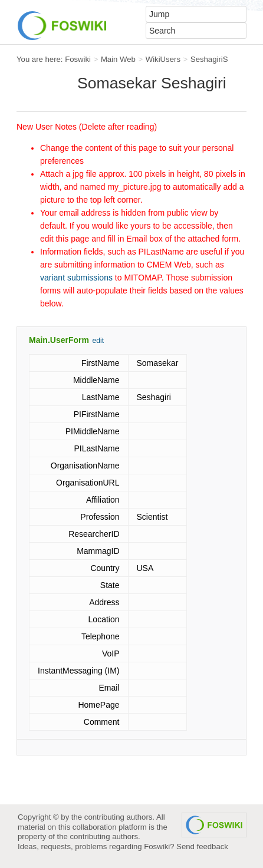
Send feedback (202, 846)
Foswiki (78, 59)
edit (98, 341)
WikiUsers (163, 59)
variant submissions (76, 278)
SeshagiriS (209, 59)
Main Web (118, 59)
